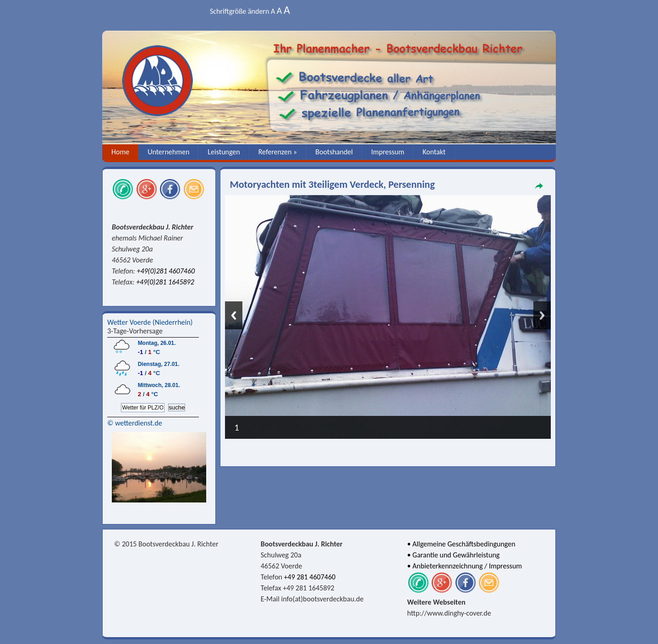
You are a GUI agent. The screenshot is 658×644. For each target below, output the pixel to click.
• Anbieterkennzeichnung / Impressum (465, 566)
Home (120, 152)
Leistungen (224, 152)
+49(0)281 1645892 (165, 282)
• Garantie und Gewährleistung (454, 555)
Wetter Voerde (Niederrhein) (150, 322)
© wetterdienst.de (135, 423)
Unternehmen (168, 152)
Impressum (388, 152)
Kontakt (434, 152)
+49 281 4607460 (310, 577)
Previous (234, 315)
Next (542, 315)
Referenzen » (278, 152)
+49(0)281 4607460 (166, 271)
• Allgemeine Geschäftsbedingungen (461, 544)
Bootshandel (334, 152)
